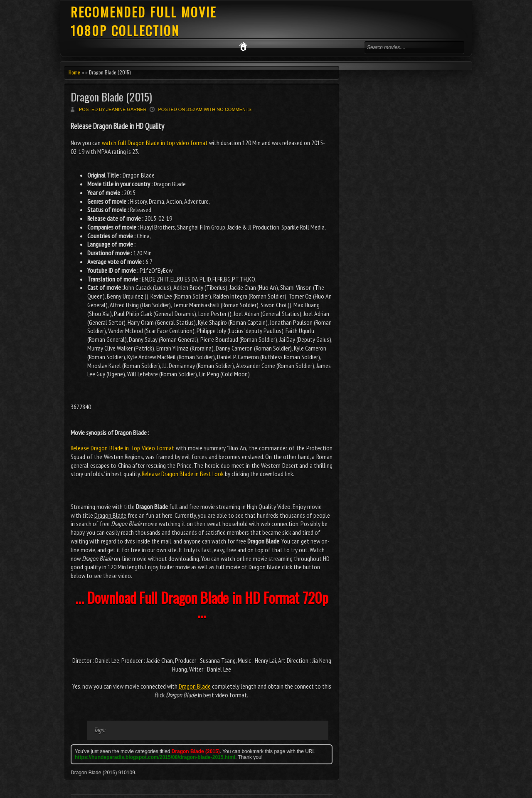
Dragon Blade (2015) (111, 97)
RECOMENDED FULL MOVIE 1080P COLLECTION (144, 21)
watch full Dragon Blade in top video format (155, 143)
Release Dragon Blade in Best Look (183, 474)
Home (74, 72)
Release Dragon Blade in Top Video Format (122, 448)
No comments (234, 109)
